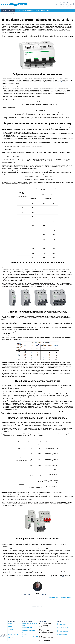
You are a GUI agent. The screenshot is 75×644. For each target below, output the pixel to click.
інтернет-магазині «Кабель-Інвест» (61, 577)
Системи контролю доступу (30, 630)
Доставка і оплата (45, 10)
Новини (24, 10)
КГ (16, 338)
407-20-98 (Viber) (66, 4)
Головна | (4, 14)
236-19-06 (64, 3)
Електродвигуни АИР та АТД (30, 637)
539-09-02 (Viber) (66, 6)
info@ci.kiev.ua (62, 634)
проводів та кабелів (59, 82)
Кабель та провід (27, 628)
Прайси (37, 10)
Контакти (10, 637)
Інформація (30, 10)
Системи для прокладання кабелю (30, 624)
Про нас (18, 10)
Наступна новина (66, 598)
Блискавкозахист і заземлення (27, 633)
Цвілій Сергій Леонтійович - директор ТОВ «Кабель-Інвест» (37, 595)
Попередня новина (54, 598)
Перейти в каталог (37, 607)
